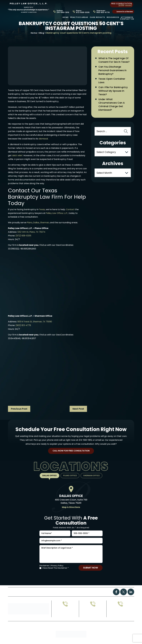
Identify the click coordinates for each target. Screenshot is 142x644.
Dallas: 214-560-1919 (63, 12)
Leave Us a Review (125, 12)
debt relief (18, 156)
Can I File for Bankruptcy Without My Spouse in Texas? (114, 96)
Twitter (124, 595)
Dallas (37, 223)
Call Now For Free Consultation (71, 451)
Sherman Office (93, 477)
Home (66, 17)
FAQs (66, 595)
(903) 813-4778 (24, 325)
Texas (42, 210)
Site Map (69, 632)
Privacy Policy (57, 569)
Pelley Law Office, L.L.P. (57, 213)
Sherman (46, 223)
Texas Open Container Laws (113, 86)
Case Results (97, 17)
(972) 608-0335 (24, 236)
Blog (42, 33)
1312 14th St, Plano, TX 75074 (32, 232)
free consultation (122, 4)
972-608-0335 (65, 617)
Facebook (116, 595)
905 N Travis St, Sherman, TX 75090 (36, 322)
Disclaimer (44, 569)
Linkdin (131, 595)
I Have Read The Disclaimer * (55, 571)
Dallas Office (48, 477)
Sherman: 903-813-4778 (103, 12)
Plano (30, 223)
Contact (71, 210)
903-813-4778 (93, 617)
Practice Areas (79, 17)
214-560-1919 (85, 440)
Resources (113, 17)
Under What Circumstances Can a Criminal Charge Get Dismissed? (112, 111)
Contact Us (127, 19)
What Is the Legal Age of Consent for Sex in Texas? (114, 62)
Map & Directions (71, 508)
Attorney (78, 595)
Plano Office (70, 477)
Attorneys (127, 17)
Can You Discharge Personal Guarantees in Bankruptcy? (113, 75)
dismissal (43, 139)
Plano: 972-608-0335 (83, 12)
